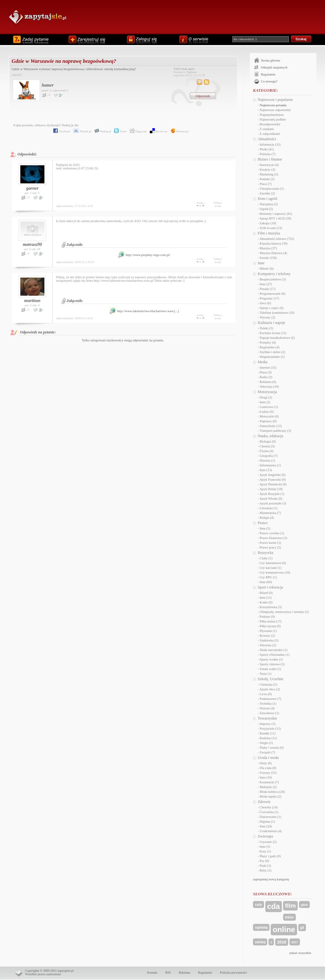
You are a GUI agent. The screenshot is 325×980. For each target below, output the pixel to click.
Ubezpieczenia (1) (272, 189)
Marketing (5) (269, 174)
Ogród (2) (266, 209)
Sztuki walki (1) (270, 669)
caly (259, 904)
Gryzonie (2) (268, 842)
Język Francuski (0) (273, 480)
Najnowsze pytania (273, 105)
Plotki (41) (267, 149)
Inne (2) (265, 402)
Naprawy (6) (268, 421)
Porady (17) (268, 289)
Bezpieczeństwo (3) (273, 279)
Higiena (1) (267, 822)
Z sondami (267, 129)
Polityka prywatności (233, 973)
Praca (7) (266, 184)
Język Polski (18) (271, 489)
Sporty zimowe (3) (272, 664)
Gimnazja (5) (268, 684)
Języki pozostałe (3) (273, 503)
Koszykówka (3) (271, 607)
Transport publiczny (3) (275, 431)
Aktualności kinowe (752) (277, 239)
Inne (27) (266, 284)
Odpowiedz (203, 96)
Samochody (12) (271, 426)
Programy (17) (269, 298)
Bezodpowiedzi (270, 124)
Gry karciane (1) (271, 568)
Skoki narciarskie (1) (274, 650)
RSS (168, 973)
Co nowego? (269, 81)
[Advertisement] (195, 16)
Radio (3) (266, 377)
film (290, 906)
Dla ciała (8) (268, 768)
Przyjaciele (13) (270, 729)
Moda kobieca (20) (272, 792)
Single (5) (266, 743)
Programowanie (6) (272, 294)
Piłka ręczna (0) (270, 626)
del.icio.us (157, 131)
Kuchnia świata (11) (273, 333)
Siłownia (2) (268, 645)
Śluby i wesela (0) (272, 748)
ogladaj (261, 927)
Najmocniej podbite (273, 119)
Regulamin (268, 74)
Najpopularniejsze (272, 115)
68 (39, 249)
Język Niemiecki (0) (273, 484)
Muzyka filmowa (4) (273, 253)
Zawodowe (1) (269, 713)
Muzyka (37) (268, 248)
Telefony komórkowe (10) (277, 313)
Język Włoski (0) (271, 499)
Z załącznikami (270, 134)
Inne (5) (265, 528)
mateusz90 (33, 244)
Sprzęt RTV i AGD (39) (275, 218)
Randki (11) (268, 733)
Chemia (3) (267, 446)
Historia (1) (267, 460)
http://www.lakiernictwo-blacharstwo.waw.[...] (144, 311)
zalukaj (260, 942)
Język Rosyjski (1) (272, 494)
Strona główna (271, 60)
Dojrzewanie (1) (270, 817)
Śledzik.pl (81, 131)
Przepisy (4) (268, 342)
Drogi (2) (266, 397)
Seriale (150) (268, 258)
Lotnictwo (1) (269, 407)
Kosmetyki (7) (269, 782)
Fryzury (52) (268, 773)
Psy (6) (264, 861)
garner (33, 188)
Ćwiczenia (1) (269, 812)
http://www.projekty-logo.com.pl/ (144, 255)
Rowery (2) (267, 636)
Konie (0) (266, 602)
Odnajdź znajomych (274, 67)
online (284, 929)
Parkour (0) (267, 617)
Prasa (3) (265, 372)
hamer (48, 85)
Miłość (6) (267, 269)
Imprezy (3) (268, 724)
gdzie (304, 905)
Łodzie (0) (267, 412)
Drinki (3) (266, 328)
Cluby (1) (266, 558)
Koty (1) (265, 851)
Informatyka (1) (270, 465)
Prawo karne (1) (270, 543)
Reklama (184, 973)
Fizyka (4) (266, 451)
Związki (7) (267, 752)
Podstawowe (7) (270, 699)
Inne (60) (266, 582)
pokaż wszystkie (300, 953)
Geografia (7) (269, 456)
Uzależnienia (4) (271, 831)
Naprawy (192, 72)
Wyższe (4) (267, 708)
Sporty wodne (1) (271, 659)
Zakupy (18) (268, 223)
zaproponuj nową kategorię (271, 879)
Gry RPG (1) (268, 577)
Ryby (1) (265, 870)
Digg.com (137, 131)
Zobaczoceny (218, 204)
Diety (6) (266, 763)
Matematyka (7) (270, 513)
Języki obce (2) (270, 689)
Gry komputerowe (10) (275, 572)
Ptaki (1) (265, 866)
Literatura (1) (269, 508)
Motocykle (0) (269, 416)
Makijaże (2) (268, 787)
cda (274, 906)
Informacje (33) (270, 145)
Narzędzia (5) (269, 204)
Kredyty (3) (267, 170)
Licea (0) (266, 694)
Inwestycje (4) (269, 165)
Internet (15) (268, 368)
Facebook (60, 131)
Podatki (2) (267, 179)
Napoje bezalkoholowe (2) (277, 338)
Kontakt (152, 973)
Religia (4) (267, 518)
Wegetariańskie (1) (272, 357)
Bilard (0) (266, 593)
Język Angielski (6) (272, 475)
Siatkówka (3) (269, 640)
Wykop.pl (102, 131)
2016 (282, 942)
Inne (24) (266, 826)
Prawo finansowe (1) (273, 538)
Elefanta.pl (178, 131)
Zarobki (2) (267, 193)
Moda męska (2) (270, 796)
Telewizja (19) (269, 387)
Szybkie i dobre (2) (272, 352)
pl (302, 927)
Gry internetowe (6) (273, 563)
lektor (289, 917)
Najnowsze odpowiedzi (275, 110)
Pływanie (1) (268, 631)
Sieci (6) (265, 303)
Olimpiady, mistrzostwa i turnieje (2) (284, 612)
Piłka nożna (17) (271, 621)
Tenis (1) (265, 674)
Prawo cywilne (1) (272, 533)
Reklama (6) (268, 382)
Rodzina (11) (268, 738)
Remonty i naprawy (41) (276, 214)
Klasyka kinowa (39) (274, 243)
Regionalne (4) (269, 347)
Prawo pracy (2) (270, 547)
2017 (295, 942)
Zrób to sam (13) (271, 228)
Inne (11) (266, 598)
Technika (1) (268, 704)
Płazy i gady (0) (270, 856)
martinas (32, 301)
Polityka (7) (268, 154)
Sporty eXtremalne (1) (275, 655)
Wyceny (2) (267, 317)
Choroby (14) (269, 807)
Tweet (119, 131)
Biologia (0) (268, 441)
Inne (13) (266, 470)
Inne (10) (266, 777)
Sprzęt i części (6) (272, 308)
